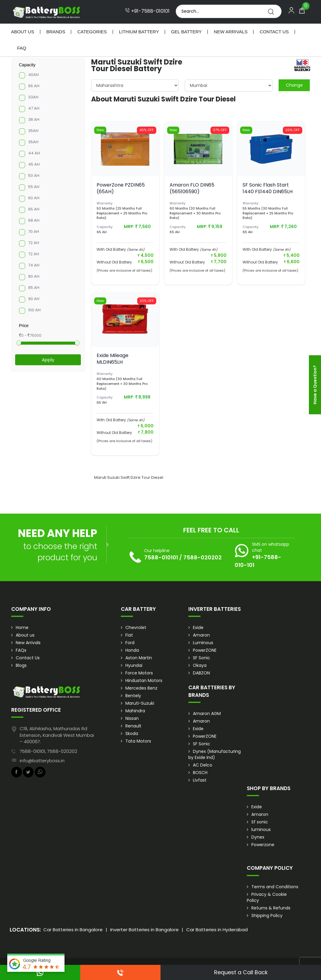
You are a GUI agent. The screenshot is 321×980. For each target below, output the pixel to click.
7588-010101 (161, 557)
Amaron (201, 635)
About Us (23, 32)
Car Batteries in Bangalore (73, 930)
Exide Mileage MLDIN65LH (113, 359)
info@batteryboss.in (42, 761)
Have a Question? (315, 385)
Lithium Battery (139, 32)
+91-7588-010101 (147, 11)
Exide (198, 627)
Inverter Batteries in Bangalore (144, 930)
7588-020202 (202, 557)
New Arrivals (231, 32)
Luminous (203, 643)
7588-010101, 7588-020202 (48, 751)
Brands (56, 32)
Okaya (200, 665)
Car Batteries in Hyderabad (217, 930)
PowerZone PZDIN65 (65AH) (121, 188)
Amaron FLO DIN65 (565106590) (192, 188)
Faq (22, 48)
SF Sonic (202, 658)
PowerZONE (205, 650)
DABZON (201, 673)
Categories (92, 32)
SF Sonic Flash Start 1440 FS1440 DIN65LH (268, 188)
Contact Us (274, 32)
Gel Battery (186, 32)
